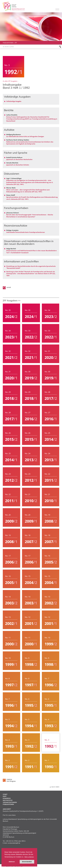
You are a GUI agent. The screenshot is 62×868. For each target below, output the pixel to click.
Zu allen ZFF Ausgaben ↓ (11, 81)
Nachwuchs (8, 800)
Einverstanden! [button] (27, 862)
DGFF (5, 796)
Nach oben (55, 787)
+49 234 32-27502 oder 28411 (16, 841)
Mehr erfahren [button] (29, 857)
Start (5, 794)
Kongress (7, 798)
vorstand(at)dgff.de (14, 843)
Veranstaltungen (10, 802)
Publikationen (8, 43)
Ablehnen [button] (12, 862)
